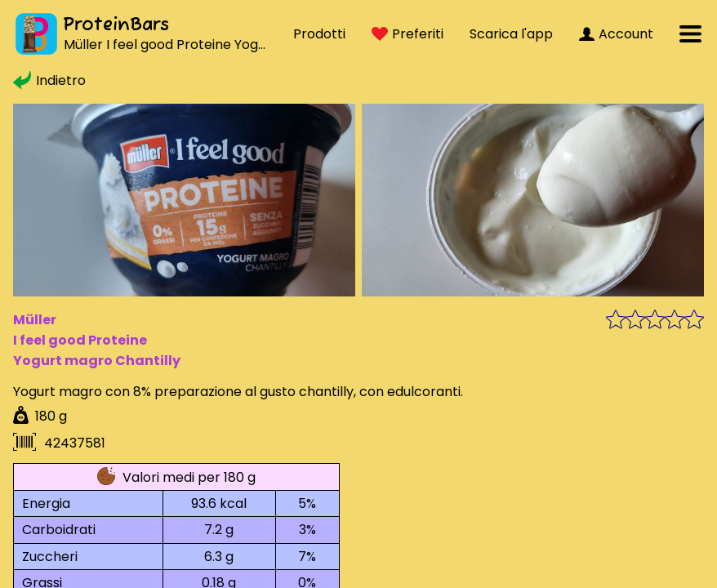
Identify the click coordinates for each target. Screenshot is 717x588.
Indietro (49, 80)
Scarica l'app (511, 34)
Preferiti (407, 34)
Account (616, 34)
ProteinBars (116, 25)
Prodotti (319, 34)
